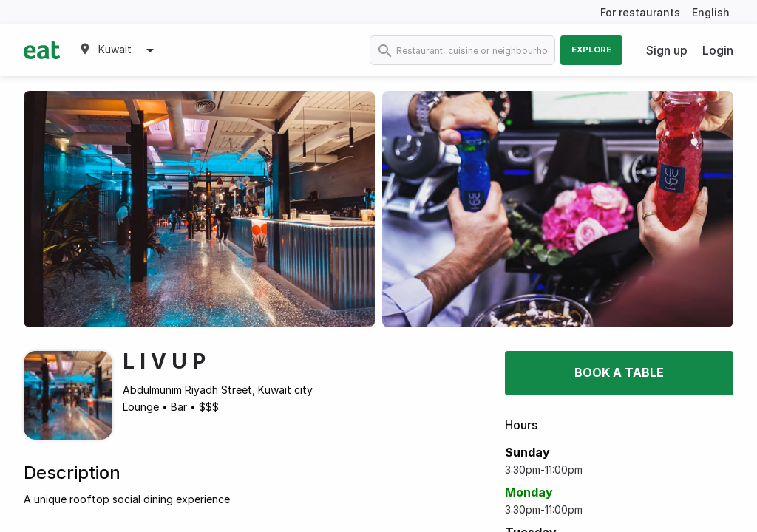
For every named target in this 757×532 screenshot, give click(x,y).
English (711, 12)
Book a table (619, 372)
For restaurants (640, 12)
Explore (591, 50)
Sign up (667, 50)
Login (718, 50)
